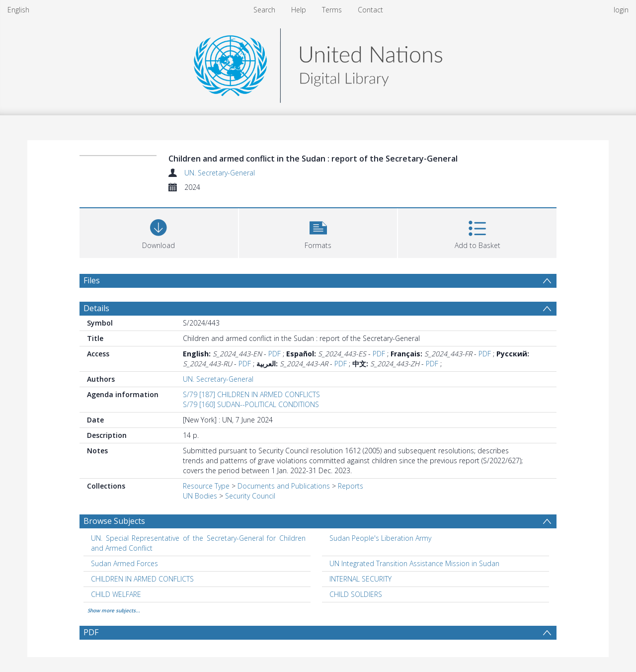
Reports (351, 486)
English (18, 10)
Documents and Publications (284, 486)
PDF (275, 354)
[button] (318, 232)
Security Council (250, 496)
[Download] (159, 232)
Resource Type (206, 486)
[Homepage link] (318, 63)
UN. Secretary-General (220, 173)
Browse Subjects (114, 521)
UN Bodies (200, 496)
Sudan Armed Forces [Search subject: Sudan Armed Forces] (124, 563)
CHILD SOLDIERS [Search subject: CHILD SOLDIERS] (356, 594)
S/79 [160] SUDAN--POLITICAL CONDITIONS (251, 404)
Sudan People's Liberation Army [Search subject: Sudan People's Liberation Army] (380, 538)
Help (299, 10)
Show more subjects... (114, 610)
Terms (332, 10)
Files (92, 280)
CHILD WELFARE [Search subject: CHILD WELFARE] (116, 594)
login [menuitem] (621, 10)
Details (96, 308)
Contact (370, 10)
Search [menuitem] (264, 10)
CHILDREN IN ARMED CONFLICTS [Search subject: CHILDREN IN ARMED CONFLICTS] (142, 579)
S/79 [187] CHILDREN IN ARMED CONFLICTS (251, 394)
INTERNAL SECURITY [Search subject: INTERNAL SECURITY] (360, 579)
